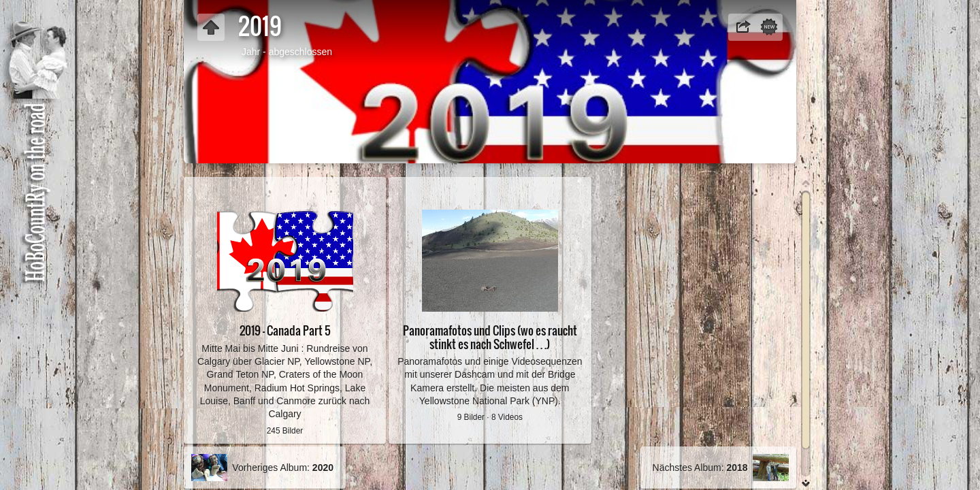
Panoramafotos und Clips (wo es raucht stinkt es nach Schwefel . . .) (490, 337)
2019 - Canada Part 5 (285, 330)
